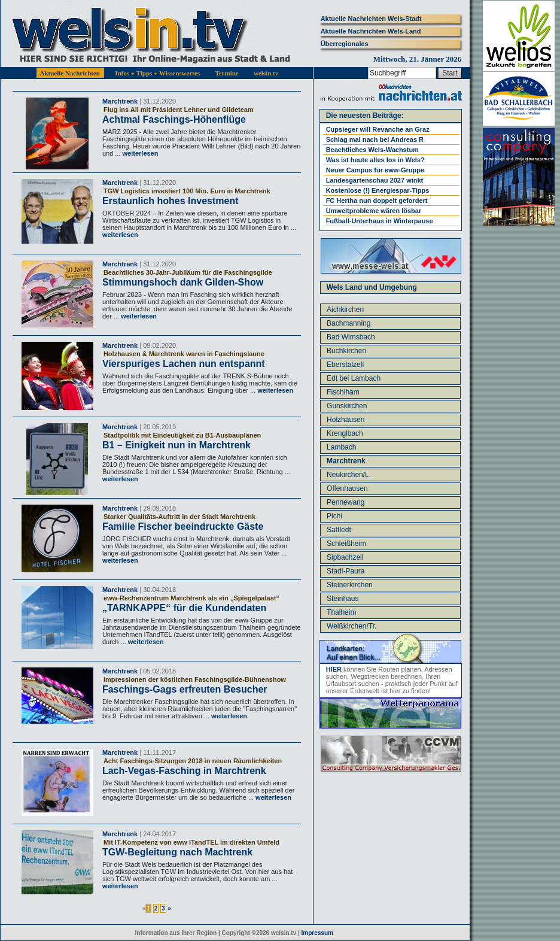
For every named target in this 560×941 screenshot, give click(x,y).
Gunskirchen (347, 406)
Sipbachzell (345, 557)
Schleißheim (346, 544)
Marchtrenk (120, 101)
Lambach (341, 447)
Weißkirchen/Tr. (351, 626)
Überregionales (345, 44)
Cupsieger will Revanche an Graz (378, 129)
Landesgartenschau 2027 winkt (375, 180)
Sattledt (339, 530)
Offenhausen (347, 488)
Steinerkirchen (350, 585)
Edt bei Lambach (354, 378)
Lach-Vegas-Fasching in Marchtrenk (184, 771)
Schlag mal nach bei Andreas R (375, 139)
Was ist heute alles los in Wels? (375, 160)
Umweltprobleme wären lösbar (374, 211)
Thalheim (341, 612)
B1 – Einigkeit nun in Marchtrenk (176, 445)
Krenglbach (345, 433)
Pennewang (346, 502)
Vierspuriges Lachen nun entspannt (184, 364)
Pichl (334, 516)
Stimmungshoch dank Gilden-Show (183, 282)
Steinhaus (343, 599)
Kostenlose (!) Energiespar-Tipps (378, 190)
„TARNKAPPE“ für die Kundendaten (184, 608)
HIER (334, 669)
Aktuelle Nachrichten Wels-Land (371, 31)
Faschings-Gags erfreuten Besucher (185, 689)
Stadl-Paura (346, 571)
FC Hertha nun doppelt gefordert (377, 201)
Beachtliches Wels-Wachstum (372, 150)
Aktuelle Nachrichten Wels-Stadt (371, 19)
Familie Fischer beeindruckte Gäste (183, 526)
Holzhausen (346, 420)
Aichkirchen (345, 309)
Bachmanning (349, 323)
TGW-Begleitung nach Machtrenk (177, 852)
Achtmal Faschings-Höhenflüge (174, 119)
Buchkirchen (346, 351)
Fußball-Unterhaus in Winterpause (380, 221)
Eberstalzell (345, 365)
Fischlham (343, 392)
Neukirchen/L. (349, 475)
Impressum (317, 933)
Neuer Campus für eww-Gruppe (375, 170)
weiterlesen (139, 153)
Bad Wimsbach (351, 337)
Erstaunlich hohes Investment (171, 201)
